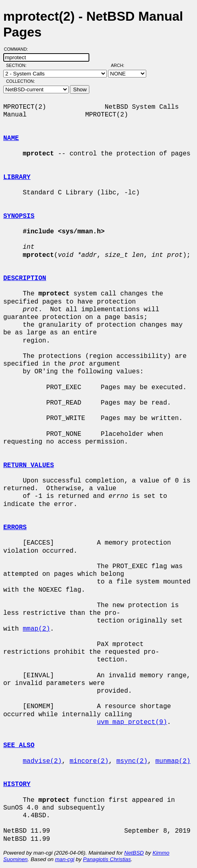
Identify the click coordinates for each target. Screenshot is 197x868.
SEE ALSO (19, 745)
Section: (18, 65)
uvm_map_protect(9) (132, 722)
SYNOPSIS (19, 216)
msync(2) (132, 761)
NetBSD (134, 853)
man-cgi (64, 859)
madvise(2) (42, 761)
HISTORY (17, 784)
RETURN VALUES (29, 465)
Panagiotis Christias (107, 859)
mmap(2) (36, 629)
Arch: (121, 65)
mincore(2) (89, 761)
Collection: (21, 81)
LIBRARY (17, 177)
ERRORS (15, 528)
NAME (11, 138)
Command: (18, 49)
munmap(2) (173, 761)
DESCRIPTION (25, 278)
